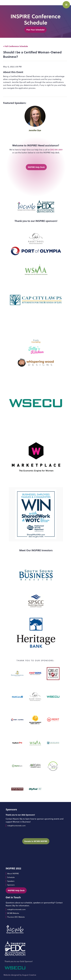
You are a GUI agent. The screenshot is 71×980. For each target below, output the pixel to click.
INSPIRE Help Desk (36, 167)
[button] (66, 5)
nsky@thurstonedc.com (16, 826)
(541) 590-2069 (56, 150)
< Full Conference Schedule (16, 46)
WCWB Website (13, 913)
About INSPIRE (13, 874)
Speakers (11, 881)
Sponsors (11, 885)
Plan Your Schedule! (35, 30)
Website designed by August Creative (20, 975)
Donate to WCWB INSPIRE (36, 841)
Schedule (11, 877)
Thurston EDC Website (16, 917)
